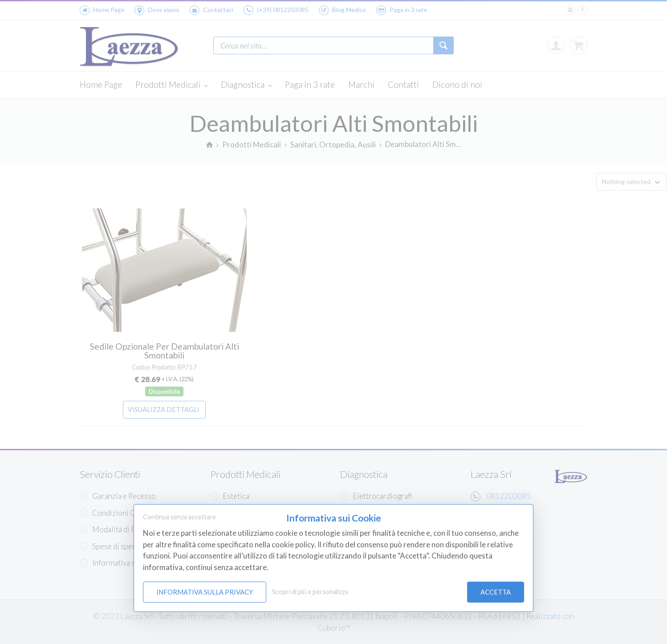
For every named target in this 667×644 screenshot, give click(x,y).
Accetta (496, 592)
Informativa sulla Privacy (205, 592)
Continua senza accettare (179, 517)
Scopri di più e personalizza (310, 592)
